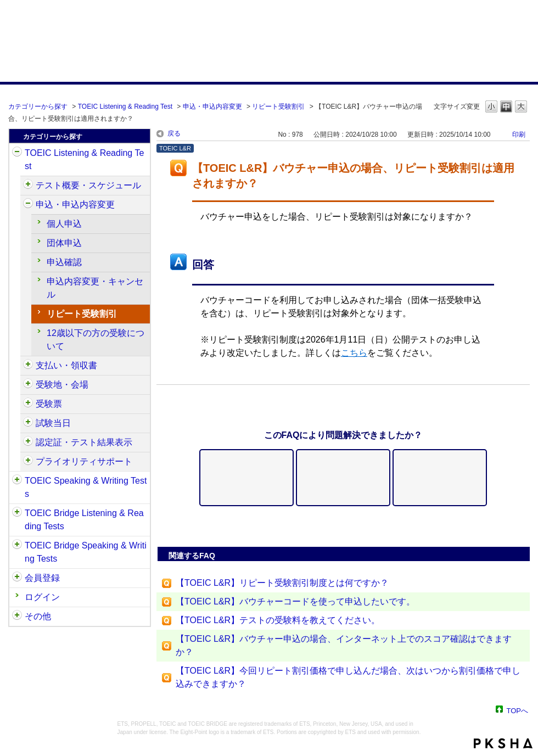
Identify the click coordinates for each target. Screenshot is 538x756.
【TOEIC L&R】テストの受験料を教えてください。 (278, 620)
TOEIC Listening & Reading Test (125, 107)
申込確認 (64, 262)
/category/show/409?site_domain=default (28, 186)
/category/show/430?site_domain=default (28, 404)
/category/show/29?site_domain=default (17, 578)
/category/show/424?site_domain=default (28, 366)
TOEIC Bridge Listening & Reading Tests (84, 520)
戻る (174, 133)
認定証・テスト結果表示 (84, 442)
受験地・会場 (62, 385)
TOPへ (518, 710)
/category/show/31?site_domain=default (17, 153)
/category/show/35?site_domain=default (17, 617)
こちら (354, 353)
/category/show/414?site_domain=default (28, 205)
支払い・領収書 (66, 365)
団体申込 (64, 243)
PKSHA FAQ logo (503, 743)
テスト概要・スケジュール (88, 185)
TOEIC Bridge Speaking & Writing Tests (86, 552)
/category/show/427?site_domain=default (28, 385)
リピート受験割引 (278, 107)
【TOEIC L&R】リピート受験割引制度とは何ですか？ (282, 583)
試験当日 (53, 423)
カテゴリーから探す (38, 107)
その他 (38, 616)
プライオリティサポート (84, 461)
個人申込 (64, 224)
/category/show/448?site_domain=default (28, 462)
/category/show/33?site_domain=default (17, 513)
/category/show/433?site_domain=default (28, 423)
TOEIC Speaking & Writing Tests (86, 487)
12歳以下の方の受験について (96, 340)
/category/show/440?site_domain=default (28, 443)
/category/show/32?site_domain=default (17, 481)
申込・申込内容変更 (212, 107)
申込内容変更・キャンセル (95, 288)
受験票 (49, 404)
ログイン (42, 597)
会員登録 (42, 578)
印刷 (519, 135)
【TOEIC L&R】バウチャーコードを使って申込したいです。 (295, 601)
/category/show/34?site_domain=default (17, 546)
